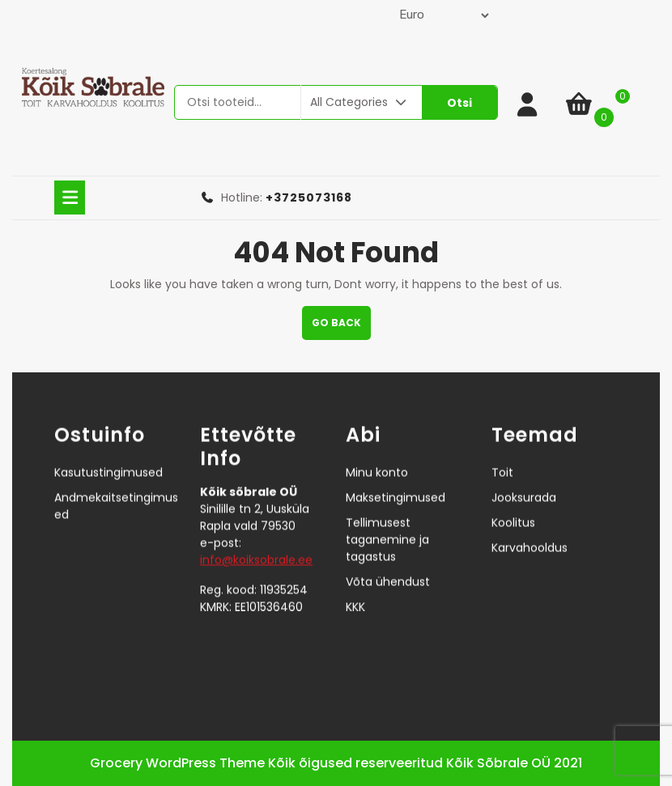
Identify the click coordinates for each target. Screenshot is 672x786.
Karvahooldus (530, 529)
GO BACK (341, 327)
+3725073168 (309, 198)
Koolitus (513, 504)
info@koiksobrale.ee (256, 541)
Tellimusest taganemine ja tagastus (387, 521)
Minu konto (377, 454)
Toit (502, 454)
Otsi (459, 103)
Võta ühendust (388, 563)
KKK (355, 588)
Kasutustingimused (108, 454)
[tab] (70, 198)
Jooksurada (524, 479)
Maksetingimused (396, 479)
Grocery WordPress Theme (177, 763)
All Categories (359, 102)
